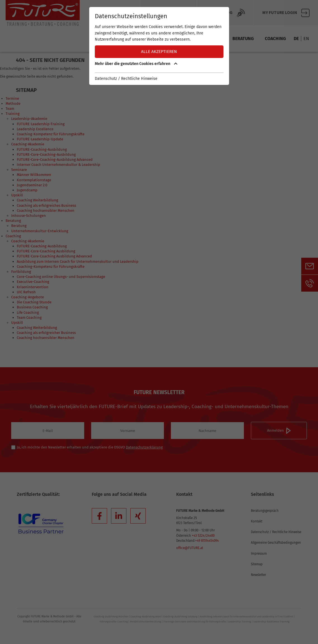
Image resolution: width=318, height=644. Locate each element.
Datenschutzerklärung (144, 447)
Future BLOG (225, 13)
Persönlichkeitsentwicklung (146, 622)
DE (296, 39)
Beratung (243, 39)
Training (211, 39)
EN (306, 39)
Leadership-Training (240, 622)
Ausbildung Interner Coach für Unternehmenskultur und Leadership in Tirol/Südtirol (246, 617)
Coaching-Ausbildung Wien (146, 617)
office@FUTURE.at (190, 548)
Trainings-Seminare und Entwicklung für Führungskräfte (195, 622)
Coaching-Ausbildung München (111, 617)
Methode (159, 39)
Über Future (169, 13)
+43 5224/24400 (203, 536)
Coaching (275, 39)
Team (185, 39)
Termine (129, 39)
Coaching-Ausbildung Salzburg (180, 617)
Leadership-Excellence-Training (271, 622)
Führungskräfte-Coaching (114, 622)
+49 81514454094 (207, 541)
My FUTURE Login (286, 13)
